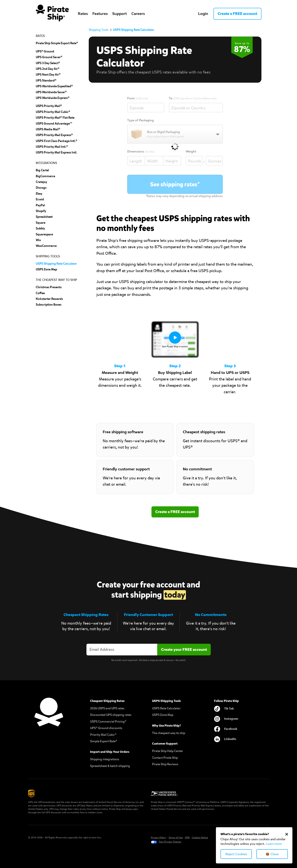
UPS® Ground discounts (106, 728)
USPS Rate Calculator (166, 708)
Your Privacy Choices (170, 842)
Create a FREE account (237, 14)
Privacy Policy (158, 837)
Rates (83, 14)
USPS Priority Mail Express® (54, 135)
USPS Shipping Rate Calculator (56, 264)
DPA (187, 837)
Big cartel (42, 170)
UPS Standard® (46, 80)
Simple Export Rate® (104, 741)
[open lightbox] (175, 339)
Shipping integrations (105, 759)
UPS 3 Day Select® (48, 63)
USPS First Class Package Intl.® (57, 141)
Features (100, 14)
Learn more (274, 844)
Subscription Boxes (49, 305)
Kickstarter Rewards (49, 299)
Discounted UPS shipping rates (111, 715)
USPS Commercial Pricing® (108, 722)
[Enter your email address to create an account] (122, 650)
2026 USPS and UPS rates (107, 708)
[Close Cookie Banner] (287, 834)
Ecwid (40, 199)
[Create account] (184, 650)
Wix (38, 240)
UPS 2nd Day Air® (48, 69)
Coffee (40, 293)
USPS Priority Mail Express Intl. (56, 152)
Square (41, 223)
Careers (138, 14)
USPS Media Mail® (48, 129)
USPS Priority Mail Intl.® (52, 147)
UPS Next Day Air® (48, 75)
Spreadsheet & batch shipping (110, 766)
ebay (39, 194)
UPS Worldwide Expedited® (54, 86)
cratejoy (41, 182)
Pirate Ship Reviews (165, 764)
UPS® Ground (45, 51)
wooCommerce (46, 246)
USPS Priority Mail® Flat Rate (55, 118)
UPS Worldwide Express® (53, 98)
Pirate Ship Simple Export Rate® (57, 43)
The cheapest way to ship (169, 733)
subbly (40, 228)
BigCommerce (45, 176)
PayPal (40, 205)
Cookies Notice (200, 837)
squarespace (44, 234)
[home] (52, 14)
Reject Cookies (236, 854)
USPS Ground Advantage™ (54, 124)
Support (120, 14)
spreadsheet (44, 217)
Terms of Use (176, 837)
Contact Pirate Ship (165, 758)
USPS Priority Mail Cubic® (53, 112)
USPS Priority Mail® (49, 106)
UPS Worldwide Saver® (51, 92)
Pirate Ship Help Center (168, 751)
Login (203, 14)
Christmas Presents (49, 287)
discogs (41, 188)
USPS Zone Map (163, 715)
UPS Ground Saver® (49, 57)
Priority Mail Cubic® (103, 735)
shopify (41, 211)
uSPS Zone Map (46, 269)
